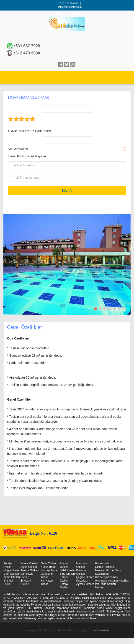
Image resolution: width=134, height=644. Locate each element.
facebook (61, 64)
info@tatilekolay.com (70, 7)
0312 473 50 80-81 (70, 3)
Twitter (67, 64)
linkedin (73, 64)
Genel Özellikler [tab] (67, 327)
